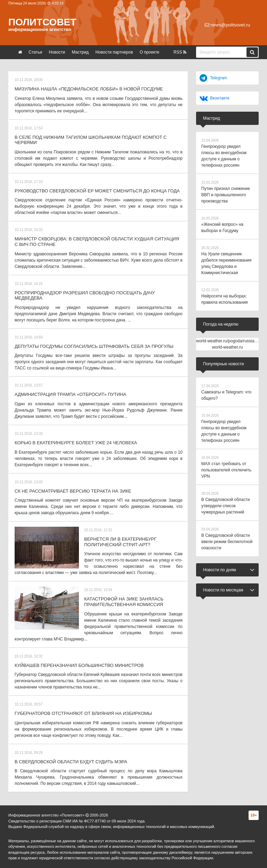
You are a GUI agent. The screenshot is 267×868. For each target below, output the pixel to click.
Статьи (35, 52)
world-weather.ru (228, 347)
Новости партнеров (114, 52)
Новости (57, 52)
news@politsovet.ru (227, 25)
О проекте (150, 52)
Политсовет (42, 22)
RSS (180, 52)
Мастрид (80, 52)
